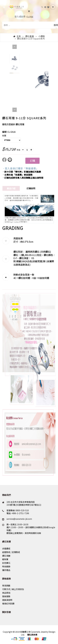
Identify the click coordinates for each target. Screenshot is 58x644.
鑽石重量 (30, 36)
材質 (4, 136)
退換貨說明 (7, 600)
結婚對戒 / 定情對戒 (11, 552)
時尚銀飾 (6, 567)
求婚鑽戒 (6, 549)
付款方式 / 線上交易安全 (13, 589)
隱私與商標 (32, 635)
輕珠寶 (5, 559)
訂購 (32, 161)
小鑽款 (42, 36)
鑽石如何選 (24, 278)
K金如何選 (44, 278)
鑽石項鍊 (6, 556)
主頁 (19, 36)
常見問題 (6, 586)
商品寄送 (6, 593)
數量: (19, 150)
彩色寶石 (6, 563)
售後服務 (6, 596)
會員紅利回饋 (8, 604)
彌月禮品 (6, 570)
